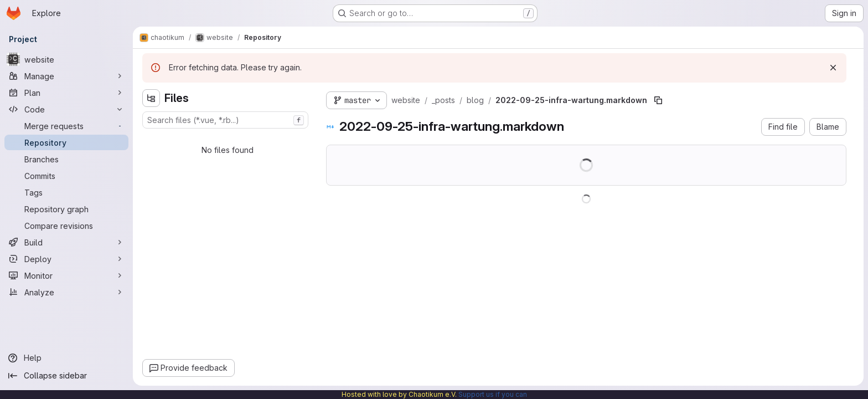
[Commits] (66, 176)
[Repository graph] (66, 209)
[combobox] (225, 120)
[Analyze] (66, 292)
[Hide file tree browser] (151, 98)
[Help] (66, 358)
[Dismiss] (833, 68)
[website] (66, 59)
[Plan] (66, 93)
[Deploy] (66, 259)
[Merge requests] (66, 126)
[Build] (66, 242)
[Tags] (66, 192)
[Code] (66, 109)
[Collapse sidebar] (66, 376)
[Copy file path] (658, 100)
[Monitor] (66, 275)
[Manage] (66, 76)
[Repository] (66, 142)
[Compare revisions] (66, 226)
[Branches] (66, 159)
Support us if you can (493, 394)
